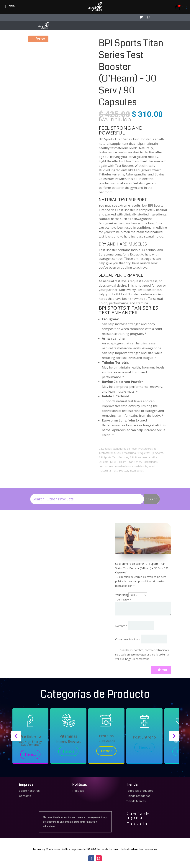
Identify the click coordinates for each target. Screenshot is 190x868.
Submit (161, 670)
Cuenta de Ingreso (138, 815)
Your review (123, 599)
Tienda (30, 754)
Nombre (121, 626)
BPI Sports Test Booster (113, 457)
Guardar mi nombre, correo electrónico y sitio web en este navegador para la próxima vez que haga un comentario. (142, 654)
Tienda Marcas (136, 801)
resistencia (141, 466)
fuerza (146, 457)
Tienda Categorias (138, 796)
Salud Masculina (126, 453)
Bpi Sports (157, 453)
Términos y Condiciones (46, 849)
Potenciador (150, 462)
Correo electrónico (128, 639)
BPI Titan (135, 457)
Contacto (25, 796)
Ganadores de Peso (125, 449)
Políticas (78, 791)
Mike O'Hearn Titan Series (126, 462)
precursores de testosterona (116, 466)
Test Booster (120, 470)
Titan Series (137, 470)
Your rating (122, 595)
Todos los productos (140, 791)
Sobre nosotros (29, 791)
